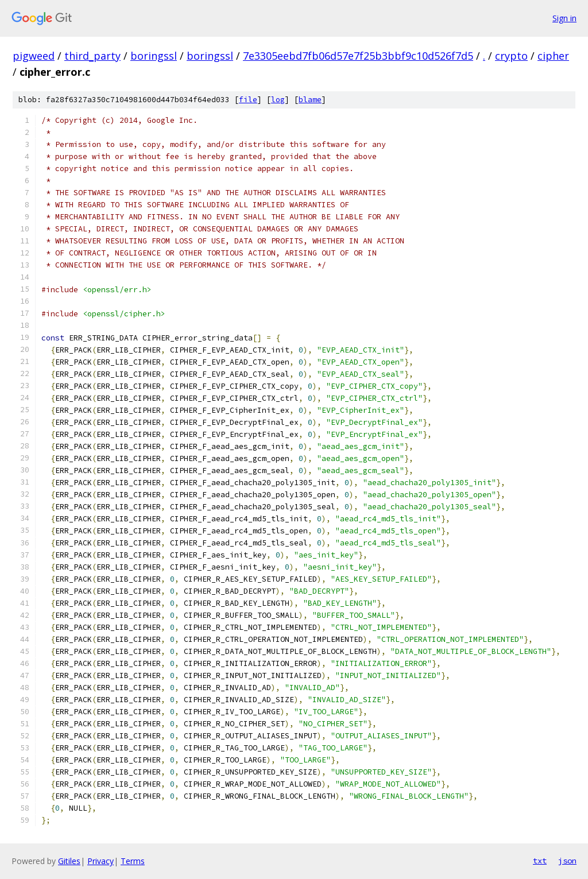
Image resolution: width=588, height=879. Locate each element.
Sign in (564, 18)
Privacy (100, 861)
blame (310, 100)
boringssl (154, 56)
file (248, 100)
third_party (92, 56)
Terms (133, 861)
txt (540, 861)
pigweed (34, 56)
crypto (511, 56)
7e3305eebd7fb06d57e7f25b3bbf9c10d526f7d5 (358, 56)
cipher (553, 56)
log (278, 100)
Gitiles (69, 861)
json (567, 861)
